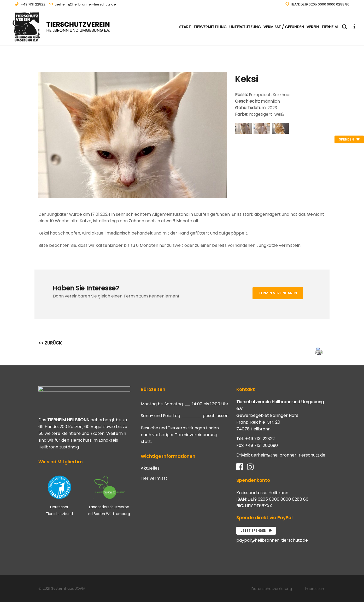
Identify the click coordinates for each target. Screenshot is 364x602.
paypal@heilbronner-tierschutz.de (272, 540)
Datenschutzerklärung (272, 589)
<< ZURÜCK (50, 343)
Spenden (349, 139)
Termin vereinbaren (278, 293)
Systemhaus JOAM (68, 588)
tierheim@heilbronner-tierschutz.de (85, 4)
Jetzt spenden (256, 531)
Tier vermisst (154, 478)
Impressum (315, 589)
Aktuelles (150, 468)
